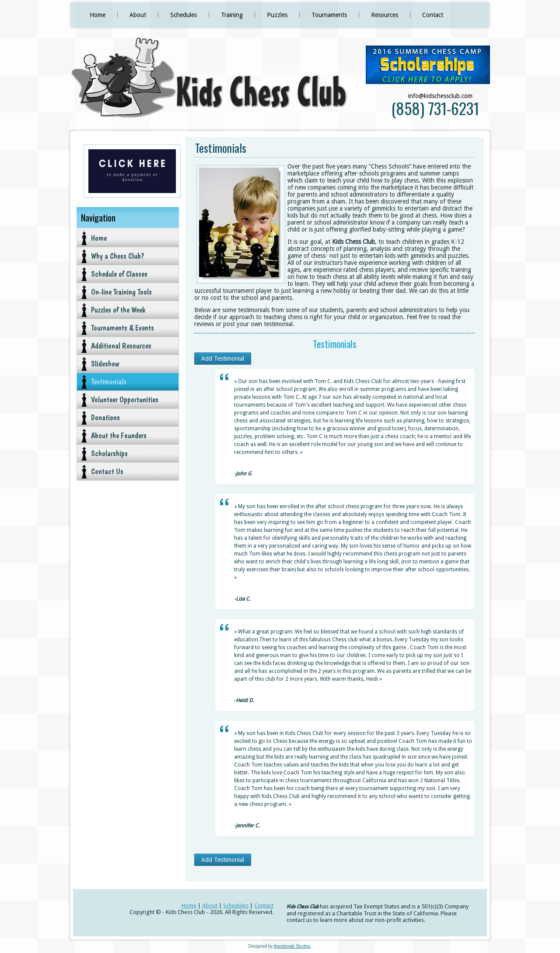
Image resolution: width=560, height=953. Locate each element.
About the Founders (119, 435)
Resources (385, 15)
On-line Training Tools (121, 292)
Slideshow (105, 364)
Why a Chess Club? (118, 256)
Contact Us (107, 471)
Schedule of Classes (119, 274)
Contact (433, 15)
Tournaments (329, 15)
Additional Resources (121, 346)
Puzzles (277, 15)
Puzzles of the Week (118, 310)
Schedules (184, 15)
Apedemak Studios (292, 946)
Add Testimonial (223, 359)
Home (98, 15)
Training (232, 15)
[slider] (252, 464)
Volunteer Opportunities (125, 399)
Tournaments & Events (122, 328)
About (138, 15)
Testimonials (109, 382)
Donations (105, 417)
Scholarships (109, 453)
